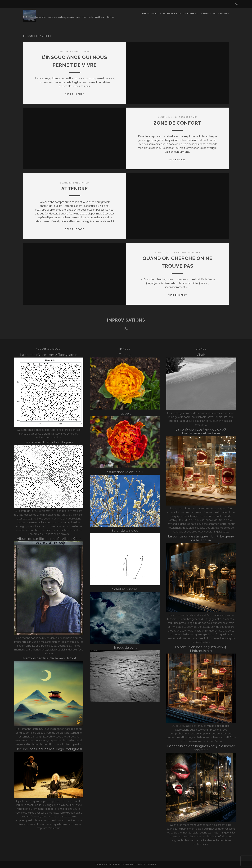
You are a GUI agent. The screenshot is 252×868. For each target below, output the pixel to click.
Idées (86, 51)
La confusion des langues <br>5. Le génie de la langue (201, 538)
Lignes (192, 14)
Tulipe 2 (125, 355)
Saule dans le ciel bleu (125, 472)
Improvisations (126, 320)
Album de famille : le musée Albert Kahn (49, 539)
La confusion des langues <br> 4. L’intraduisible (201, 649)
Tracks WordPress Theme (112, 864)
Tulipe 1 (125, 413)
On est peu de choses (186, 252)
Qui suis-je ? (151, 14)
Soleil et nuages (125, 589)
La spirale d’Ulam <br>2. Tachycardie (49, 355)
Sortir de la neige (125, 530)
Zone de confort (178, 123)
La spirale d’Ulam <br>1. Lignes (49, 442)
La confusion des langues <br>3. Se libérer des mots (201, 748)
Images (204, 14)
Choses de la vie (186, 117)
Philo (85, 183)
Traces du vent (125, 647)
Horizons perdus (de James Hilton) (49, 658)
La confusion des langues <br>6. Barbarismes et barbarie (201, 431)
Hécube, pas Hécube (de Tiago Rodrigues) (49, 749)
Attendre (75, 189)
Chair (201, 355)
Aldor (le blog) (173, 14)
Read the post (75, 94)
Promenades (221, 14)
